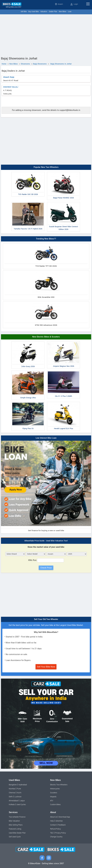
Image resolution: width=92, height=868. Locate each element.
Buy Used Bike (34, 12)
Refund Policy (55, 829)
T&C (52, 833)
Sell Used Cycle (15, 837)
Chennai (12, 793)
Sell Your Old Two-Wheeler (46, 619)
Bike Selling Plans (16, 825)
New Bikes (63, 12)
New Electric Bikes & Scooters (46, 337)
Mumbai (12, 789)
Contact (53, 825)
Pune (19, 789)
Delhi (11, 797)
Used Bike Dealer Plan (17, 833)
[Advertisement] (46, 35)
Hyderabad (23, 785)
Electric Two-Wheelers (59, 785)
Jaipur (22, 801)
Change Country (56, 837)
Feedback (62, 825)
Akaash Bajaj (9, 77)
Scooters (54, 793)
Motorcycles (55, 789)
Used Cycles (21, 805)
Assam (59, 4)
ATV (52, 801)
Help (52, 821)
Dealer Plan (53, 12)
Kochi (19, 793)
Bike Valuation (14, 821)
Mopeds (53, 797)
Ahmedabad (13, 801)
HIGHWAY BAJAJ (11, 87)
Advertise (59, 821)
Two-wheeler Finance (17, 817)
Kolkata (12, 805)
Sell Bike (24, 12)
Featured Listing (15, 829)
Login (74, 4)
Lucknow (18, 797)
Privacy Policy (60, 833)
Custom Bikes (55, 805)
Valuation (44, 12)
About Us (54, 817)
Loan (70, 12)
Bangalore (13, 785)
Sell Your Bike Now (46, 667)
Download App (64, 817)
